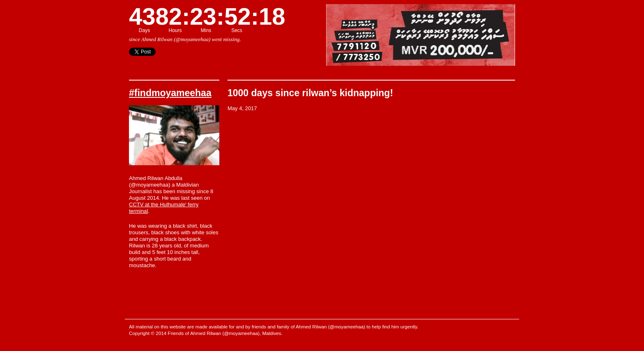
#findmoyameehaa (170, 93)
